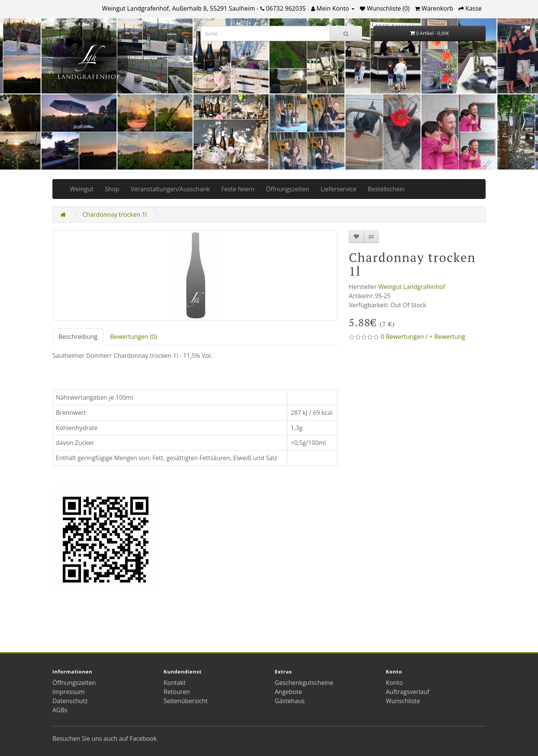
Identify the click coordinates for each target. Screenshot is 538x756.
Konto (395, 683)
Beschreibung (78, 337)
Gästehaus (290, 701)
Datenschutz (70, 701)
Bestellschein (386, 189)
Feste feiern (238, 189)
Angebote (288, 692)
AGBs (60, 710)
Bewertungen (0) (134, 337)
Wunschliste (403, 701)
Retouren (177, 692)
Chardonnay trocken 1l (115, 214)
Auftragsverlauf (408, 692)
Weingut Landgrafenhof (411, 287)
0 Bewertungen (402, 337)
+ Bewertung (447, 337)
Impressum (68, 692)
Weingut (82, 189)
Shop (112, 189)
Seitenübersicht (186, 701)
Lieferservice (339, 189)
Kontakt (175, 683)
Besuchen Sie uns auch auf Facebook (104, 739)
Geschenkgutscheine (304, 683)
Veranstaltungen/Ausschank (170, 189)
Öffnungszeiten (288, 189)
